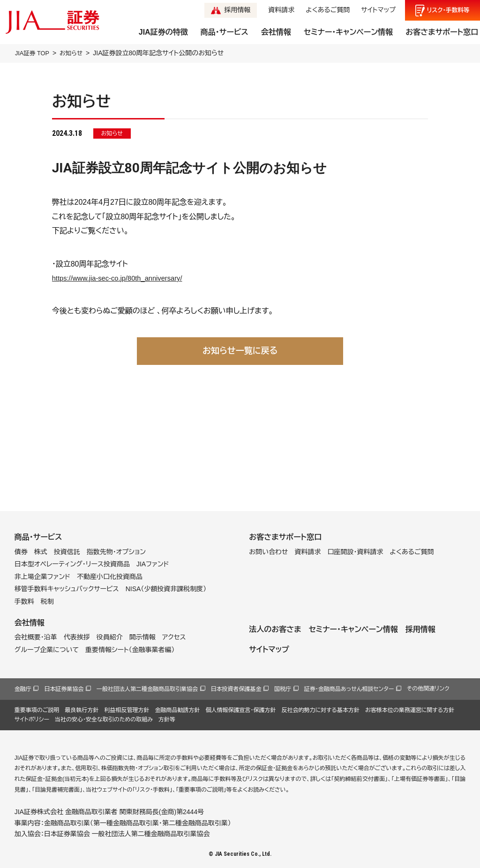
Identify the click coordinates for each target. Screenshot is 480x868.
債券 (21, 551)
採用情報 (237, 10)
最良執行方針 (82, 710)
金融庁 (23, 689)
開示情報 (142, 637)
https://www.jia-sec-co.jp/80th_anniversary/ (123, 278)
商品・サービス (225, 32)
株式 (41, 551)
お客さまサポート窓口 (442, 32)
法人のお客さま (275, 629)
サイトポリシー (32, 720)
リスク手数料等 (448, 10)
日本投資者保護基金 (236, 689)
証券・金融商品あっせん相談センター (349, 689)
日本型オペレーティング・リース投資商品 (72, 564)
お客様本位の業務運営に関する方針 (410, 710)
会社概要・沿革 (36, 637)
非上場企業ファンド (42, 576)
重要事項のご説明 (37, 710)
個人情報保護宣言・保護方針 (240, 710)
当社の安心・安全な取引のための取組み (104, 720)
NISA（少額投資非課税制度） (166, 589)
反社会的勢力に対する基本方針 (320, 710)
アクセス (174, 637)
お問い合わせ (268, 551)
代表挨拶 (77, 637)
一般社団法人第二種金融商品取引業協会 (147, 689)
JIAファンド (153, 564)
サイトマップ (378, 10)
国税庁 (283, 689)
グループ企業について (47, 649)
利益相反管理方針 (127, 710)
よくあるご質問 (328, 10)
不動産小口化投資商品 (110, 576)
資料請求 (281, 10)
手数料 (24, 601)
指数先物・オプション (116, 551)
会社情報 (276, 32)
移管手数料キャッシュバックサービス (67, 589)
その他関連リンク (428, 689)
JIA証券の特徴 (163, 32)
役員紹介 (110, 637)
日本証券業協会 (64, 689)
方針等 (167, 720)
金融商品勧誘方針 (177, 710)
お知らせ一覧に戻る (240, 350)
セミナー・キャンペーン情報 (348, 32)
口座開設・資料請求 (355, 551)
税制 (47, 601)
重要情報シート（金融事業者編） (130, 649)
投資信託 (67, 551)
